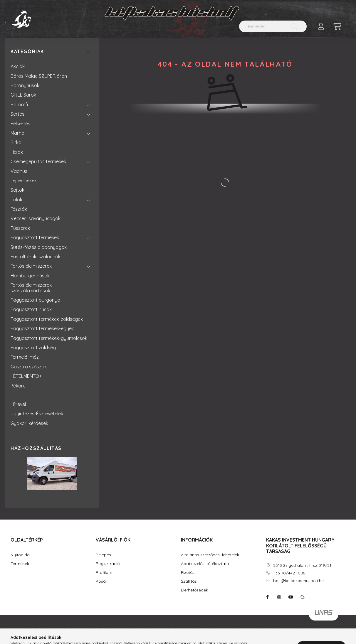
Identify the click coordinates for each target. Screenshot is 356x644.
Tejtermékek (24, 181)
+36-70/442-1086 (289, 573)
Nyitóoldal (21, 555)
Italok (16, 200)
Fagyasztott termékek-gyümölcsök (49, 338)
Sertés (17, 114)
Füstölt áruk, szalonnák (36, 257)
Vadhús (19, 171)
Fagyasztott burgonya (35, 300)
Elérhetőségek (194, 590)
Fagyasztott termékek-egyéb (43, 328)
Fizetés (188, 573)
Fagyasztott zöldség (33, 348)
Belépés (103, 555)
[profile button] (321, 26)
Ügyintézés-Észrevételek (37, 414)
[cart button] (337, 26)
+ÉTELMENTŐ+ (26, 376)
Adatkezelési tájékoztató (205, 564)
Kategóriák (27, 52)
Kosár (101, 581)
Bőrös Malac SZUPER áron (39, 76)
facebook (267, 597)
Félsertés (20, 124)
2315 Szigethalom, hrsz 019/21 (302, 565)
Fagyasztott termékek (35, 237)
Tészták (19, 209)
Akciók (18, 66)
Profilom (104, 573)
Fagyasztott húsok (31, 309)
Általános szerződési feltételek (210, 555)
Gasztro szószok (29, 367)
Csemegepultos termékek (38, 161)
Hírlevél (18, 404)
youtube (291, 597)
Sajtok (17, 190)
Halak (17, 152)
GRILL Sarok (23, 95)
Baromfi (19, 104)
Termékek (20, 564)
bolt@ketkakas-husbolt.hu (298, 581)
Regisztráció (108, 564)
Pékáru (18, 386)
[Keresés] (273, 26)
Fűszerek (20, 228)
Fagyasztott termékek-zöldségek (47, 319)
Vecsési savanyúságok (36, 218)
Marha (17, 133)
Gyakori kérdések (29, 423)
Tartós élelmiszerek (31, 266)
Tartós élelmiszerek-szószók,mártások (32, 288)
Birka (16, 142)
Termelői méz (25, 357)
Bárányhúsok (25, 85)
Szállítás (189, 581)
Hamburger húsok (30, 276)
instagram (279, 597)
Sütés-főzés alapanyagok (39, 247)
